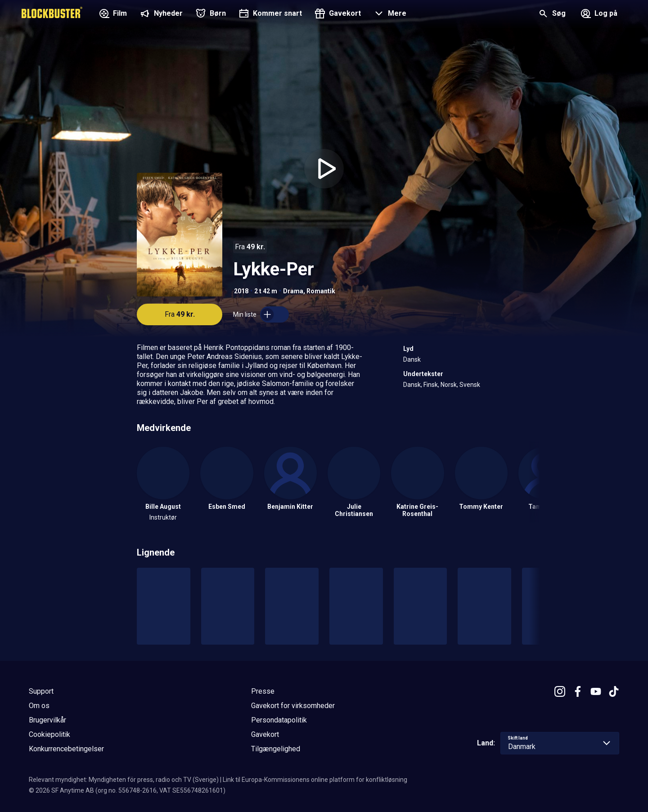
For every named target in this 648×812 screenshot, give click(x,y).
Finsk (431, 385)
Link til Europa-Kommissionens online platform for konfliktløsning (315, 780)
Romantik (321, 291)
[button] (389, 14)
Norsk (449, 385)
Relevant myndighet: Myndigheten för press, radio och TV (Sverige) (124, 780)
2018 (241, 291)
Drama (293, 291)
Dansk (412, 359)
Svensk (470, 385)
